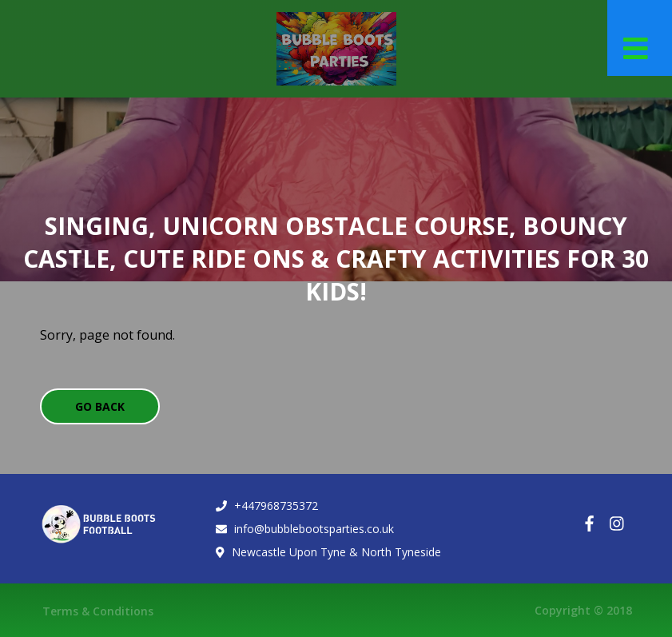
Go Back (100, 406)
